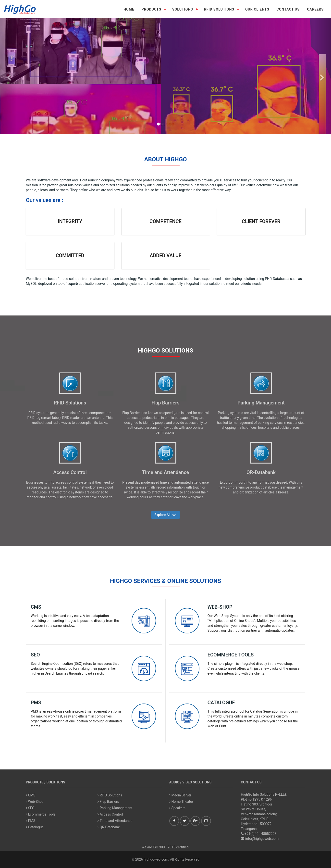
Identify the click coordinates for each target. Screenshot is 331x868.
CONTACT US (288, 9)
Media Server (180, 795)
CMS (36, 607)
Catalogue (221, 703)
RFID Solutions (70, 403)
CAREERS (315, 9)
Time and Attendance (166, 472)
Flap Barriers (165, 403)
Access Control (70, 472)
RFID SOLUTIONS (219, 9)
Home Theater (181, 802)
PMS (36, 703)
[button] (8, 76)
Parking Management (261, 403)
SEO (35, 655)
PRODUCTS (151, 9)
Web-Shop (220, 607)
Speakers (178, 808)
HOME (129, 9)
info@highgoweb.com (262, 839)
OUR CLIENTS (257, 9)
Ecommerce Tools (231, 655)
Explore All (165, 515)
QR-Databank (261, 472)
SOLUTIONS (183, 9)
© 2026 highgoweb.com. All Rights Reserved (165, 859)
